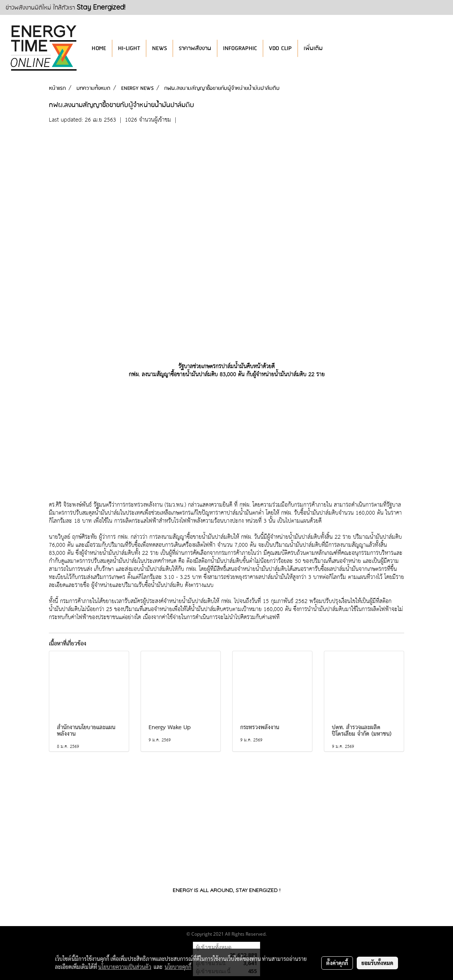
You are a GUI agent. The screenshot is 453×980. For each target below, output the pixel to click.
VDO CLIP (280, 48)
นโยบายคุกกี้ (178, 967)
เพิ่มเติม (313, 48)
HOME (99, 48)
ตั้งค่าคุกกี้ (337, 963)
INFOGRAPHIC (240, 48)
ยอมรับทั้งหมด (377, 963)
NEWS (159, 48)
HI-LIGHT (129, 48)
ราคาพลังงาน (195, 48)
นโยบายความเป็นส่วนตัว (125, 967)
